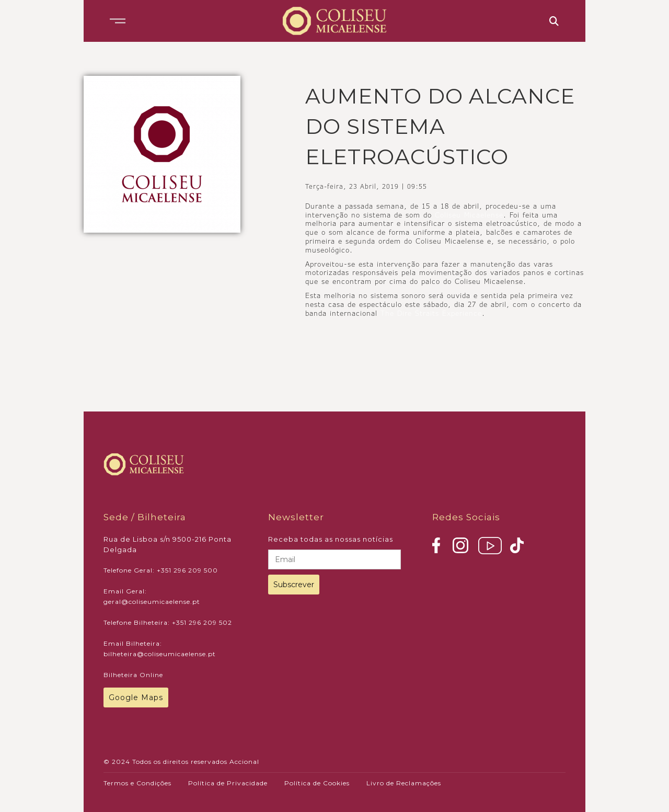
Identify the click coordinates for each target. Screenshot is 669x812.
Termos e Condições (137, 783)
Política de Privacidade (228, 783)
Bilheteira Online (133, 675)
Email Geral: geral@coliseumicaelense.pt (152, 596)
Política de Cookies (317, 783)
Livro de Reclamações (404, 783)
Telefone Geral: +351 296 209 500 (161, 570)
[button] (118, 21)
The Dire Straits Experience (431, 313)
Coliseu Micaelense (469, 215)
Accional (244, 762)
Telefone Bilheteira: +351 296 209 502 (168, 622)
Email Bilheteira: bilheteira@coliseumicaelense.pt (160, 649)
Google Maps (136, 697)
